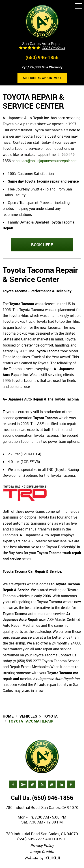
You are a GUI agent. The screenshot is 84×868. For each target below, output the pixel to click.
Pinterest (71, 784)
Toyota (50, 716)
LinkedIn (61, 784)
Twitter (32, 784)
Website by (42, 859)
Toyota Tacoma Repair (31, 721)
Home (8, 716)
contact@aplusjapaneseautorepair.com (47, 161)
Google (23, 784)
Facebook (13, 784)
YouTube (52, 784)
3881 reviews (53, 48)
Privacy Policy (42, 845)
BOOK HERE (42, 245)
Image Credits (42, 851)
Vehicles (28, 716)
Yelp (42, 784)
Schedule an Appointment (42, 78)
